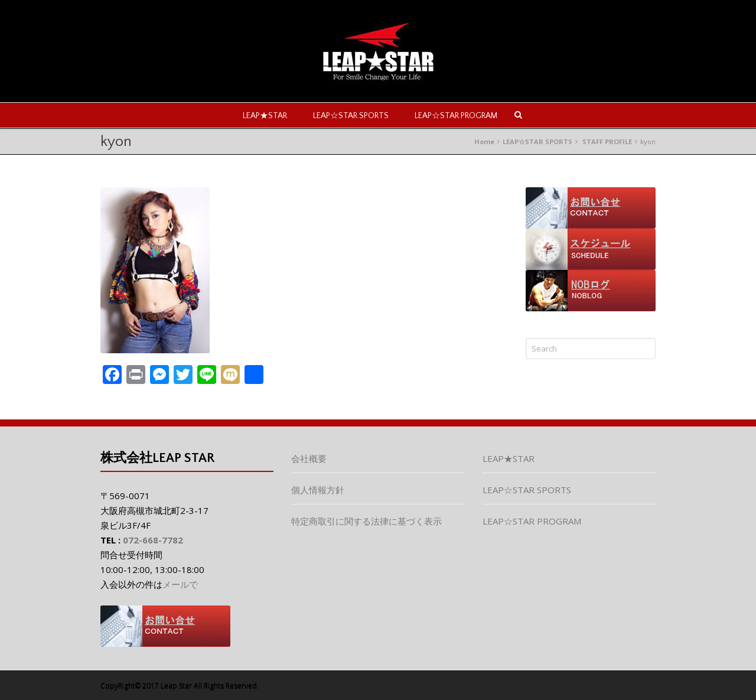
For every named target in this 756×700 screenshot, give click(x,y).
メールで (180, 584)
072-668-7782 (153, 540)
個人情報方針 (318, 490)
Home (484, 141)
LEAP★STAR (265, 116)
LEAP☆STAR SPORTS (351, 116)
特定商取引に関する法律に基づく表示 (366, 521)
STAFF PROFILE (607, 141)
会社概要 (309, 458)
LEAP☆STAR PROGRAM (456, 116)
